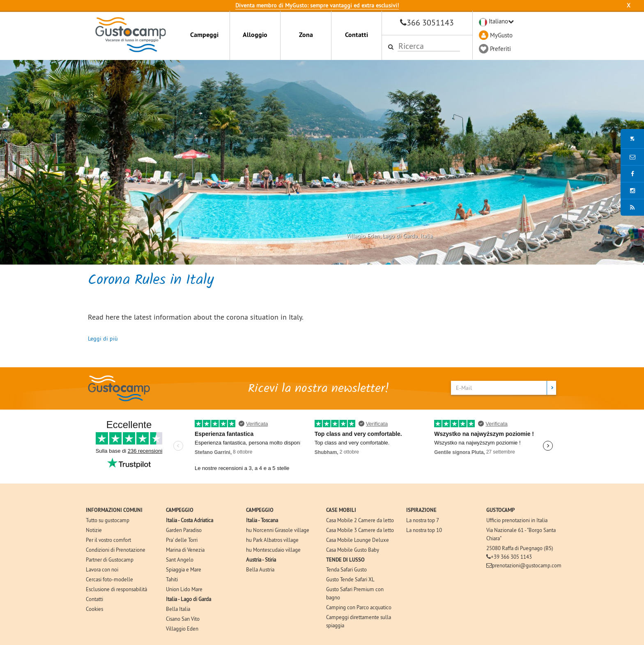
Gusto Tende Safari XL (350, 579)
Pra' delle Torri (182, 540)
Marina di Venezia (185, 550)
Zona (306, 35)
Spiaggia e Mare (184, 569)
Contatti (356, 35)
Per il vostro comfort (108, 540)
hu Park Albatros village (272, 540)
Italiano (498, 21)
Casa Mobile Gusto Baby (353, 550)
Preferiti (500, 49)
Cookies (94, 609)
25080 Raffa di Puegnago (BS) (520, 548)
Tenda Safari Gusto (346, 569)
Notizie (94, 530)
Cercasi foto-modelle (109, 579)
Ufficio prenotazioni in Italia (517, 520)
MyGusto (501, 35)
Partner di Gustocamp (110, 560)
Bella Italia (178, 609)
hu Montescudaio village (273, 550)
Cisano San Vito (183, 619)
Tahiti (172, 579)
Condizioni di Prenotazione (116, 550)
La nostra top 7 (423, 520)
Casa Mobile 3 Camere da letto (360, 530)
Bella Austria (260, 569)
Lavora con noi (102, 569)
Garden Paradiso (184, 530)
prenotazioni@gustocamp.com (527, 565)
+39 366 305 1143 (511, 557)
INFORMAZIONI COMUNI (114, 510)
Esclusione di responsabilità (116, 589)
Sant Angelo (180, 560)
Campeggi (204, 35)
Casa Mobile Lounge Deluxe (358, 540)
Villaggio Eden (182, 629)
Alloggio (255, 35)
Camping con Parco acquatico (359, 607)
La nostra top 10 (424, 530)
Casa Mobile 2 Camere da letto (360, 520)
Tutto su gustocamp (108, 520)
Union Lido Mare (184, 589)
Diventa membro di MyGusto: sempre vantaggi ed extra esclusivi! (317, 5)
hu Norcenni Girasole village (278, 530)
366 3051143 (430, 22)
